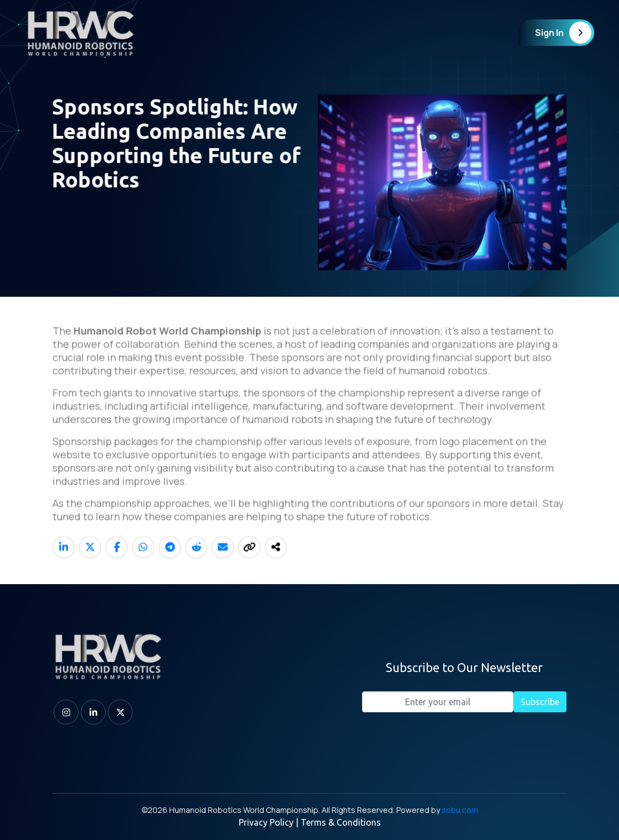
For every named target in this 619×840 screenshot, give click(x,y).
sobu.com (460, 810)
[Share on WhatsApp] (143, 561)
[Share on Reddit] (196, 561)
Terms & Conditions (341, 822)
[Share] (276, 561)
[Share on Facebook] (117, 561)
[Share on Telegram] (170, 561)
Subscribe (540, 702)
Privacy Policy (266, 822)
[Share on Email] (223, 561)
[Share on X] (90, 561)
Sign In (563, 33)
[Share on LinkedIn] (64, 561)
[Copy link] (249, 561)
